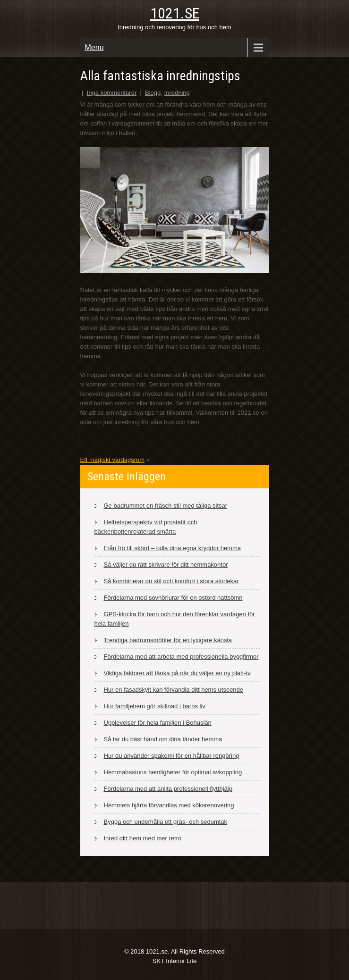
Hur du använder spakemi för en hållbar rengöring (172, 756)
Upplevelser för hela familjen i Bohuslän (158, 723)
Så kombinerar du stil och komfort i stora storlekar (171, 581)
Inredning (177, 93)
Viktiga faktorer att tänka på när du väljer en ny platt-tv (177, 673)
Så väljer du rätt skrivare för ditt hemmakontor (166, 565)
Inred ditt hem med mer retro (143, 838)
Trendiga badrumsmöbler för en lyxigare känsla (168, 640)
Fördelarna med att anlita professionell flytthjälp (168, 789)
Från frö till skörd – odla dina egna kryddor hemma (172, 548)
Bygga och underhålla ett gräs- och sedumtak (166, 822)
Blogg (153, 93)
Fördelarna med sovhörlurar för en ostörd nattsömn (173, 598)
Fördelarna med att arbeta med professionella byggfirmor (181, 657)
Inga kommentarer (112, 93)
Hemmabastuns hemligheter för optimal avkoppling (173, 772)
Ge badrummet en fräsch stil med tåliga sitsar (166, 506)
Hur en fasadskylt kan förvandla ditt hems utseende (174, 690)
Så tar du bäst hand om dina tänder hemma (163, 739)
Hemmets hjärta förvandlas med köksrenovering (169, 805)
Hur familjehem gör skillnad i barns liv (155, 706)
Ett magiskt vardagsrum (113, 460)
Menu (94, 47)
